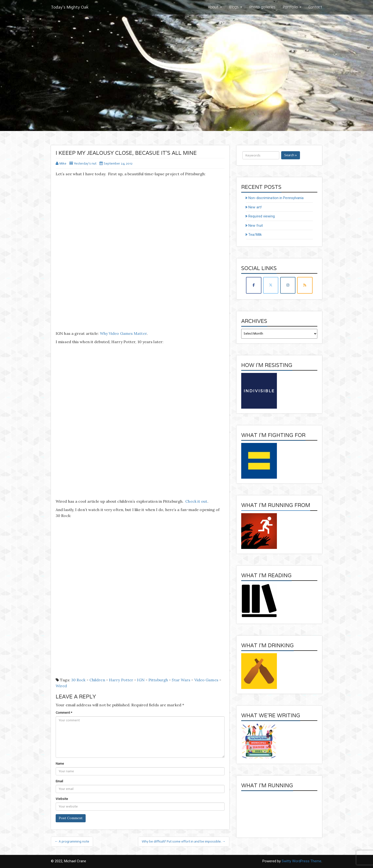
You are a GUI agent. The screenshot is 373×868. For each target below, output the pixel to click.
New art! (255, 207)
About (215, 7)
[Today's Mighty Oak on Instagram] (288, 285)
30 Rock (78, 680)
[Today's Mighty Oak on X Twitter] (271, 285)
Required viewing (262, 216)
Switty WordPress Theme (302, 861)
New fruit (256, 226)
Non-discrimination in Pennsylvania (276, 198)
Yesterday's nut (85, 163)
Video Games (206, 680)
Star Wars (181, 680)
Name (60, 764)
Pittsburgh (158, 680)
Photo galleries (262, 7)
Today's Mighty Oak (70, 7)
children (97, 680)
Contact (315, 7)
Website (62, 799)
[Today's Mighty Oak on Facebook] (254, 285)
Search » (291, 155)
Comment (64, 713)
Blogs (236, 7)
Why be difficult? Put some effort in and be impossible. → (184, 841)
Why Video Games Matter (123, 333)
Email (59, 781)
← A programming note (72, 841)
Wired (61, 686)
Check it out (196, 501)
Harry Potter (121, 680)
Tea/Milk (255, 235)
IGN (141, 680)
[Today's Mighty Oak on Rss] (305, 285)
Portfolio (292, 7)
